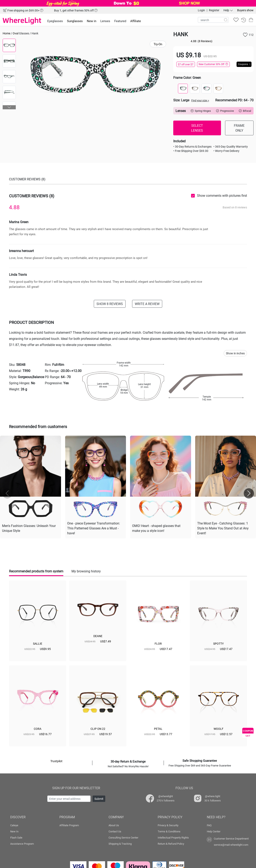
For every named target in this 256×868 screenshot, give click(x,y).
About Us (114, 825)
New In (14, 831)
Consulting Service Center (123, 837)
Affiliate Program (69, 825)
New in (92, 21)
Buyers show (245, 10)
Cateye (14, 825)
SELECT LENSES (197, 128)
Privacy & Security (168, 825)
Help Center (214, 831)
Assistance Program (22, 844)
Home (6, 33)
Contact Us (115, 831)
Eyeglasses (55, 21)
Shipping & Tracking (120, 844)
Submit (99, 799)
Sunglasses (75, 21)
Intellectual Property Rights (173, 837)
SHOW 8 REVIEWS (110, 304)
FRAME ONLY (239, 128)
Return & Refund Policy (171, 844)
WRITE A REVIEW (147, 304)
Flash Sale (16, 837)
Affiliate (136, 21)
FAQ (209, 825)
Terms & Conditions (169, 831)
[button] (9, 107)
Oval (16, 33)
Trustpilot (56, 761)
